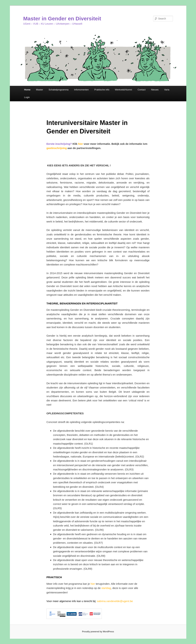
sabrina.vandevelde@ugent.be (115, 601)
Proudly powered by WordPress (98, 632)
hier (81, 144)
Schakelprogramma (59, 90)
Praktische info (102, 90)
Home (27, 90)
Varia (167, 90)
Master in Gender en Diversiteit (62, 18)
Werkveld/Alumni (123, 90)
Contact (142, 90)
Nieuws (155, 90)
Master (40, 90)
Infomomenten (81, 90)
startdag (106, 588)
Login (27, 97)
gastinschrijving (57, 148)
